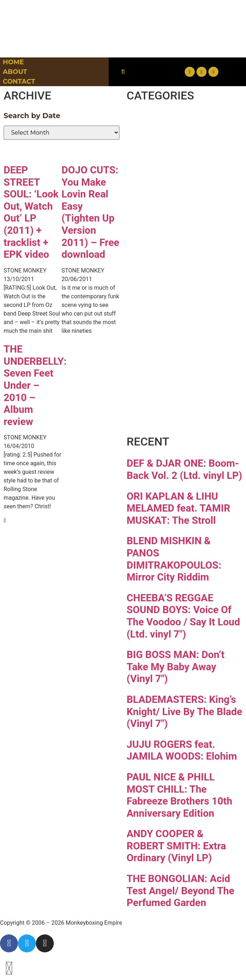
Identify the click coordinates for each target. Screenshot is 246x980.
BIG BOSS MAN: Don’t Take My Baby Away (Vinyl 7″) (176, 667)
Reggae (164, 329)
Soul (151, 355)
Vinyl (153, 381)
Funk (154, 199)
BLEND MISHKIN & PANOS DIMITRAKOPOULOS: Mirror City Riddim (174, 559)
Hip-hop (166, 225)
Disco (156, 147)
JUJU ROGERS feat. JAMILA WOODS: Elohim (182, 750)
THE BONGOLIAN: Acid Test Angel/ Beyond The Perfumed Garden (180, 891)
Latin (154, 277)
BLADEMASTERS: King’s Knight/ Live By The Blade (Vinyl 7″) (184, 711)
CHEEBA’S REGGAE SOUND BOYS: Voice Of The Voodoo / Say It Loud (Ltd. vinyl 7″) (183, 616)
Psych (157, 303)
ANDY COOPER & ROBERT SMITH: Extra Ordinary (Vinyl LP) (176, 846)
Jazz (151, 251)
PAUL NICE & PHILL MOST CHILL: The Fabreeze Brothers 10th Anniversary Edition (179, 795)
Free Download (174, 415)
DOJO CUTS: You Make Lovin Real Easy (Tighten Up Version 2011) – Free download (91, 212)
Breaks (161, 121)
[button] (123, 72)
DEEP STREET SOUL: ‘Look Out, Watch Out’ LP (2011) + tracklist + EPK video (31, 212)
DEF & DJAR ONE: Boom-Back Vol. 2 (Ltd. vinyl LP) (184, 469)
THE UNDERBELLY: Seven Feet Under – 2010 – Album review (35, 385)
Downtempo (183, 173)
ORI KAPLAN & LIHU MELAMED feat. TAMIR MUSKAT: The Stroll (178, 508)
